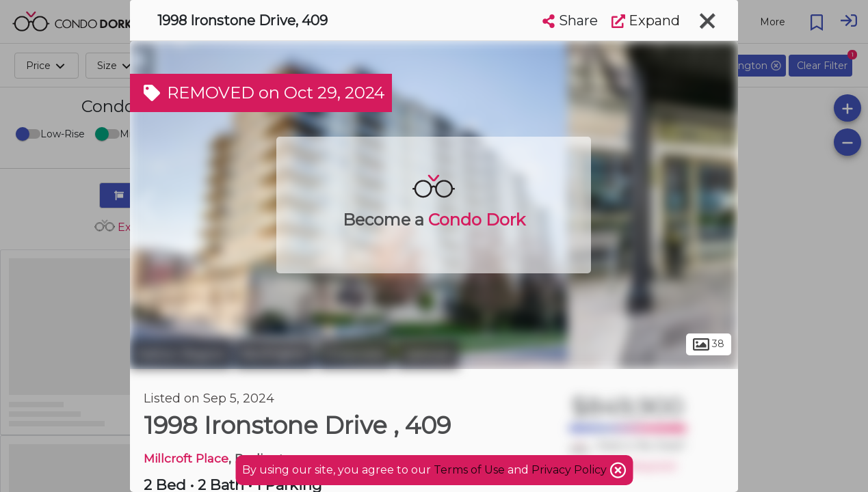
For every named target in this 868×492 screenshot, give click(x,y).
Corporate (355, 354)
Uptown (428, 354)
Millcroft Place (186, 458)
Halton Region (181, 354)
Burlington (275, 354)
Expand (646, 20)
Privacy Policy (570, 470)
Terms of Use (469, 470)
